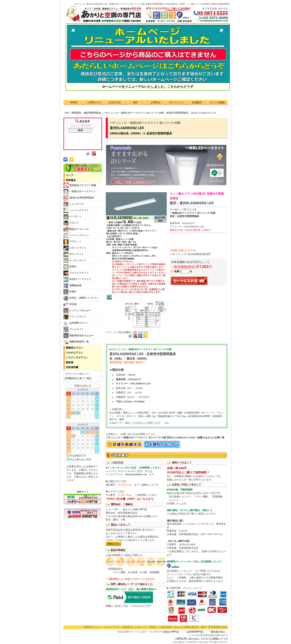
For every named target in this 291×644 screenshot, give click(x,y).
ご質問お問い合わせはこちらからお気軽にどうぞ (201, 639)
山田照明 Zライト (76, 323)
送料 (135, 102)
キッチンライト (75, 261)
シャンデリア (74, 204)
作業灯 (70, 292)
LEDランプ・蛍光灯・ (147, 627)
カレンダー (83, 435)
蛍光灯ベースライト (77, 279)
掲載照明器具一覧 (76, 342)
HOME (74, 102)
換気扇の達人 (218, 632)
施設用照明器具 (92, 113)
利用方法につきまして (167, 537)
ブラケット (72, 242)
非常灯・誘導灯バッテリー (81, 298)
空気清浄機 (72, 367)
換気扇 (70, 362)
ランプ (70, 175)
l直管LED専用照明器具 (79, 198)
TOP (67, 113)
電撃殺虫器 (72, 286)
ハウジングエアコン (77, 358)
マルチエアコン (74, 353)
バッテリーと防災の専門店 (164, 632)
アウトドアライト (76, 273)
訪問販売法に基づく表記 (78, 378)
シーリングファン (76, 235)
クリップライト (75, 317)
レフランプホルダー (77, 311)
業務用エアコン (74, 348)
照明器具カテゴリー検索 (80, 185)
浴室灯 (70, 267)
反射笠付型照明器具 (177, 113)
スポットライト (75, 248)
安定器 (70, 304)
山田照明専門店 (195, 632)
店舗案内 (197, 102)
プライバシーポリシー (77, 374)
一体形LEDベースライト (80, 192)
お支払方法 (115, 102)
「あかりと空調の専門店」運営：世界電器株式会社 (200, 627)
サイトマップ (176, 102)
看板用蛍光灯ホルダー (79, 336)
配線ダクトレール (76, 229)
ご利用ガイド (94, 102)
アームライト (74, 330)
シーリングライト (76, 210)
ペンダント (72, 217)
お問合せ (156, 102)
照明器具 (76, 113)
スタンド (71, 223)
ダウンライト (74, 254)
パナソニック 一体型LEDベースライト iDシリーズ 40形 (134, 113)
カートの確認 (217, 102)
